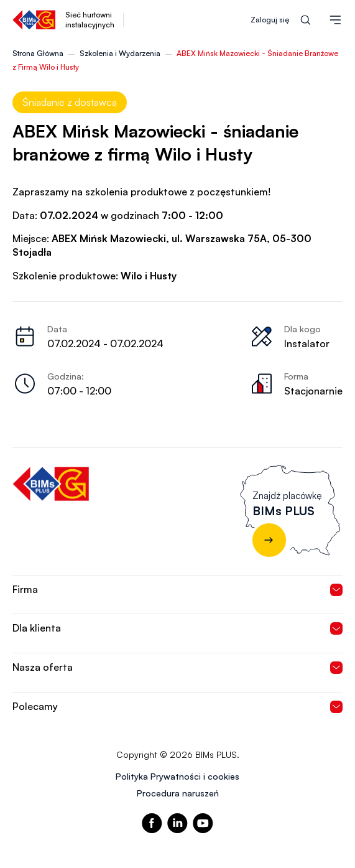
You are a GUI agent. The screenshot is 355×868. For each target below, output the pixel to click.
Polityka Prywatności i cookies (178, 776)
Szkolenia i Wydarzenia (120, 53)
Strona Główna (38, 53)
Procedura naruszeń (178, 793)
